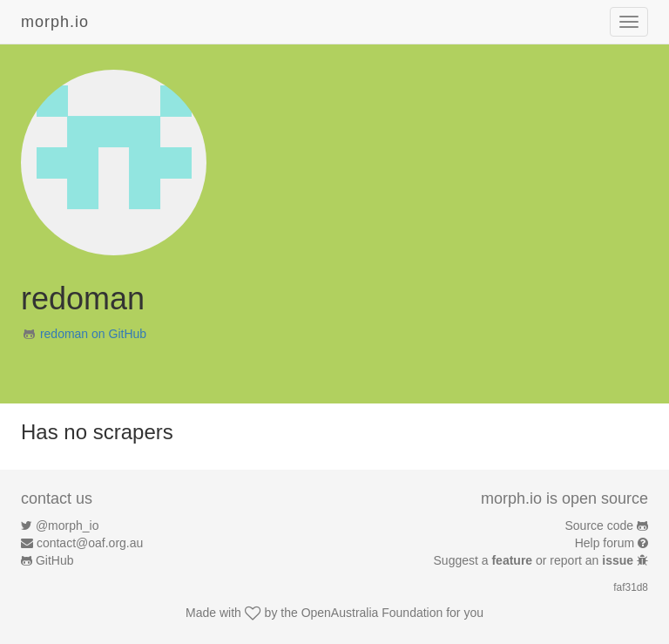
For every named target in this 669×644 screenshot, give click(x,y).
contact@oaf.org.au (90, 543)
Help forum (605, 543)
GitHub (55, 560)
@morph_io (68, 525)
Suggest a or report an (535, 560)
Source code (600, 525)
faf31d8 (631, 587)
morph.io (55, 22)
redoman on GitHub (93, 334)
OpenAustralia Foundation (372, 613)
